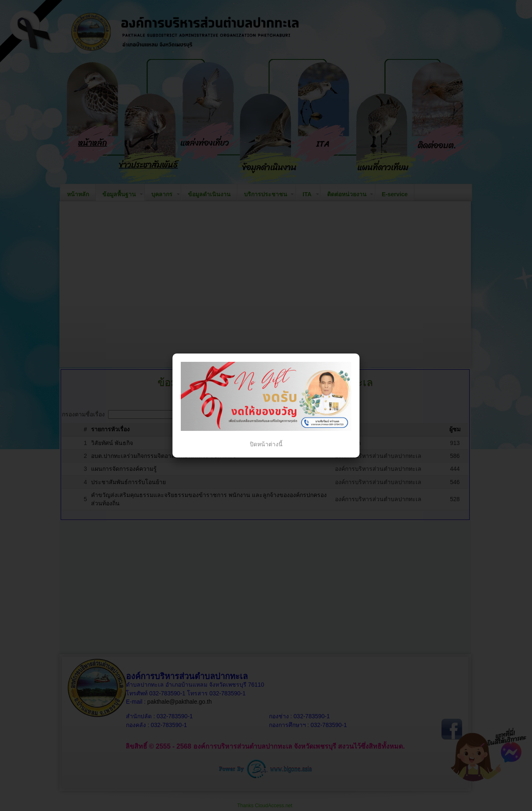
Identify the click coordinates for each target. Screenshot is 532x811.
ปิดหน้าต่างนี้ (266, 444)
